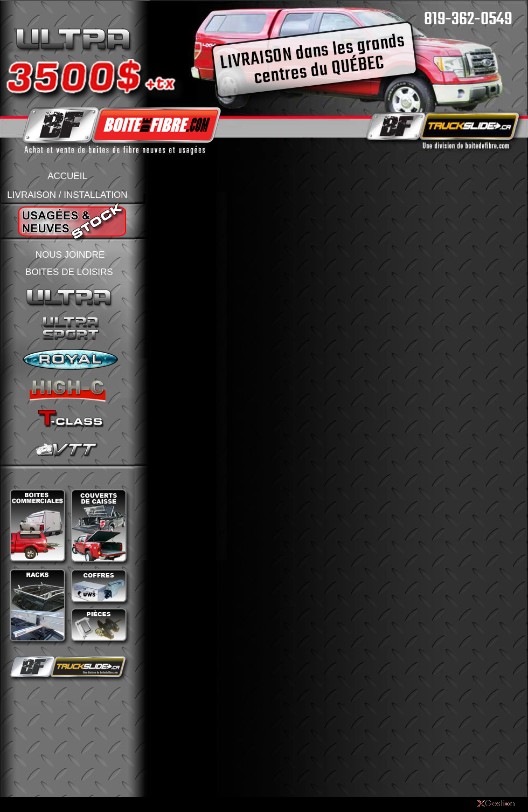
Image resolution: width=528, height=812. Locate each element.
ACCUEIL (67, 176)
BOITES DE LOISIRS (69, 272)
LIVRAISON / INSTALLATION (67, 195)
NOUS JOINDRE (70, 255)
